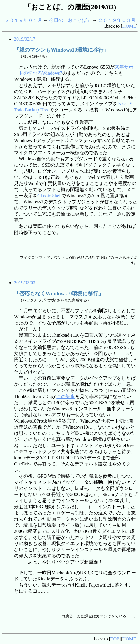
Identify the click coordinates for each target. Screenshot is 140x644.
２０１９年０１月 (23, 20)
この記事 (66, 396)
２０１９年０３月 (117, 20)
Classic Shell (50, 196)
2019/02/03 (25, 283)
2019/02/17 (25, 39)
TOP (115, 639)
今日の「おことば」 (70, 20)
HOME (129, 26)
